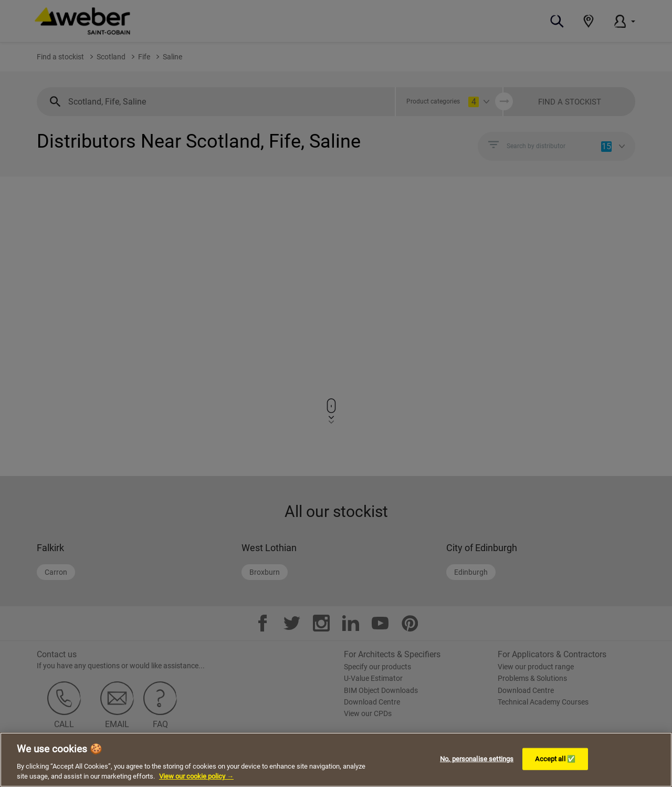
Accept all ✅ (555, 759)
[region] (336, 760)
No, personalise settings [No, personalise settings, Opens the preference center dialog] (477, 759)
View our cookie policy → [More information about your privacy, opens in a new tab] (196, 776)
